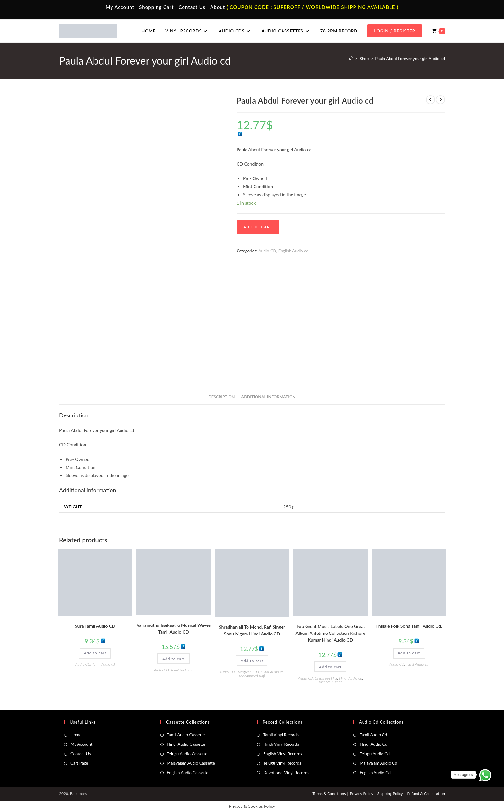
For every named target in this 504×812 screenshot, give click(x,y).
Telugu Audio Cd (375, 754)
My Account (120, 7)
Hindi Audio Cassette (186, 744)
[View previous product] (430, 100)
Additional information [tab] (269, 397)
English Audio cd (293, 251)
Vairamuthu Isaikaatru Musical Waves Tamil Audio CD (174, 628)
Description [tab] (221, 397)
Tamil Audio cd (104, 664)
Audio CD (267, 251)
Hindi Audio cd (272, 672)
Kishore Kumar (330, 682)
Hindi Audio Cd (373, 744)
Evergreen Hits (248, 672)
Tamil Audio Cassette (186, 735)
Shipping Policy (390, 794)
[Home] (351, 59)
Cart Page (79, 763)
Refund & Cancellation (426, 794)
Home (76, 735)
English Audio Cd (375, 773)
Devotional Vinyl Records (286, 773)
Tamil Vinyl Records (281, 735)
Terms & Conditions (329, 794)
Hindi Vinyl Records (281, 744)
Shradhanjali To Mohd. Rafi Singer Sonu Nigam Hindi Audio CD (252, 630)
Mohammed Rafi (252, 676)
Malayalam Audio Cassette (191, 763)
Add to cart (258, 227)
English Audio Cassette (188, 773)
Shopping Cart (156, 7)
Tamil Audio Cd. (374, 735)
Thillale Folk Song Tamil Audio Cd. (409, 626)
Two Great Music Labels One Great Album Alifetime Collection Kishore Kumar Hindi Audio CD (331, 633)
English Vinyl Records (283, 754)
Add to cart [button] (95, 653)
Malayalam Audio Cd (378, 763)
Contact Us (192, 7)
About (218, 7)
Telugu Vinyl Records (282, 763)
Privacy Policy (361, 794)
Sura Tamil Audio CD (95, 626)
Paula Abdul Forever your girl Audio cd (410, 59)
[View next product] (440, 100)
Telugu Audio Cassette (187, 754)
